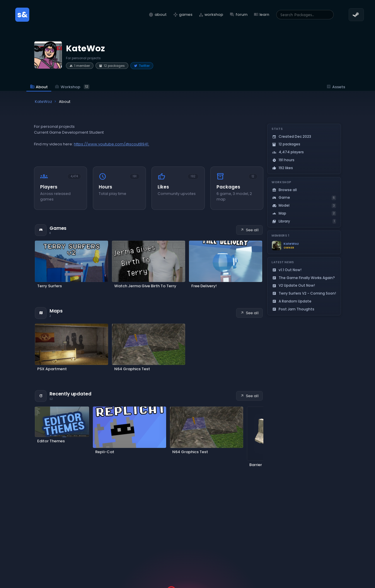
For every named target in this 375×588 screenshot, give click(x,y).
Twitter (142, 66)
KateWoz (291, 244)
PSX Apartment (52, 369)
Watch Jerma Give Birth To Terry (145, 286)
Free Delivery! (204, 286)
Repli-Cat (105, 452)
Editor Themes (51, 441)
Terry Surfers (50, 286)
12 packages (112, 66)
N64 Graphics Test (132, 369)
